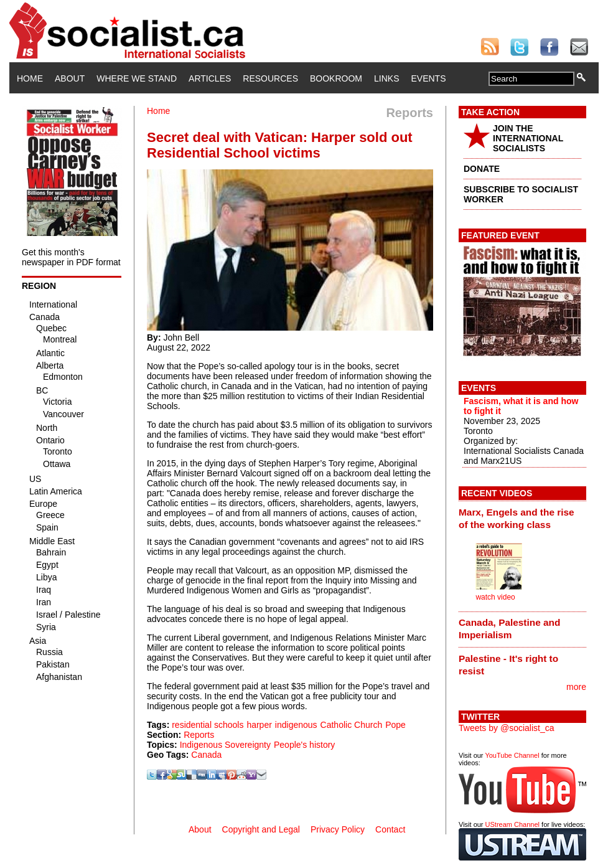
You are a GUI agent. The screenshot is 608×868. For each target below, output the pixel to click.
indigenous (296, 725)
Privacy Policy (338, 829)
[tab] (522, 518)
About (70, 78)
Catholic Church (352, 725)
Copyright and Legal (261, 829)
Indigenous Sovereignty (225, 745)
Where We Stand (137, 78)
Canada (206, 755)
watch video (495, 597)
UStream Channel (512, 824)
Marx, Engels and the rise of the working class (517, 518)
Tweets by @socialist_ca (507, 728)
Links (386, 78)
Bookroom (336, 78)
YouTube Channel (512, 755)
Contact (390, 829)
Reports (199, 735)
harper (259, 725)
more (576, 687)
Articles (210, 78)
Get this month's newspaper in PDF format (71, 257)
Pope (395, 725)
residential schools (208, 725)
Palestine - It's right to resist (508, 665)
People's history (304, 745)
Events (428, 78)
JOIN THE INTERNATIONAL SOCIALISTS (528, 138)
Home (30, 78)
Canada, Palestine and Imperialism (509, 629)
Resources (270, 78)
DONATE (482, 169)
